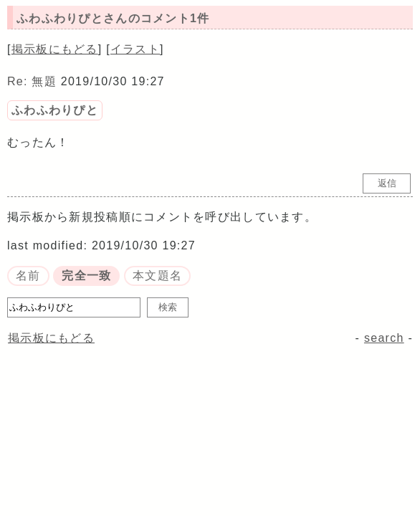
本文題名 (157, 276)
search (384, 338)
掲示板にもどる (55, 49)
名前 (28, 276)
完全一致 (86, 276)
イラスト (135, 49)
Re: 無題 (32, 81)
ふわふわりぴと (55, 110)
